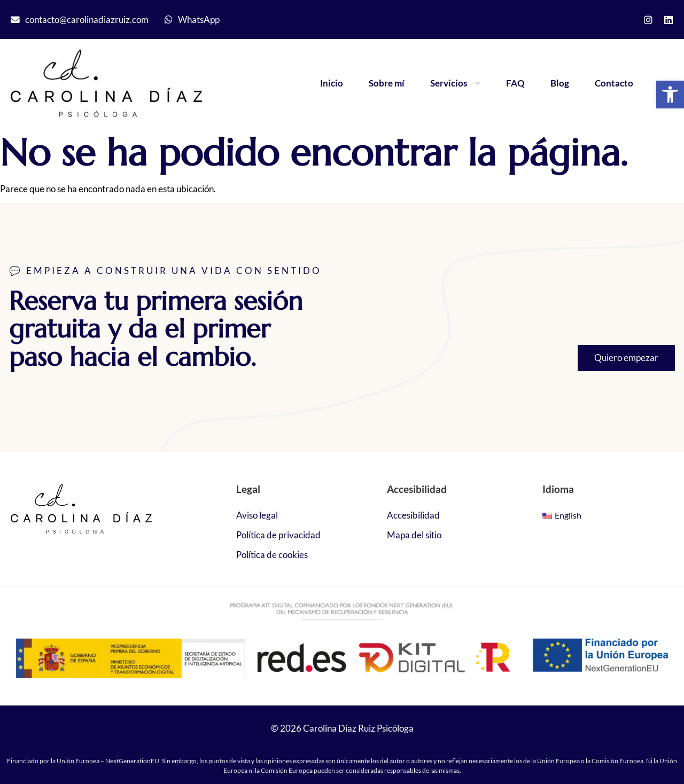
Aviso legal (257, 515)
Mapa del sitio (414, 535)
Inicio (332, 83)
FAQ (515, 83)
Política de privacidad (278, 535)
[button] (670, 95)
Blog (560, 83)
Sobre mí (387, 83)
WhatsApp (199, 19)
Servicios (455, 83)
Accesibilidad (413, 515)
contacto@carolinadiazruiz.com (87, 19)
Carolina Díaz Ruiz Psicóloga (358, 728)
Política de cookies (272, 555)
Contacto (614, 83)
